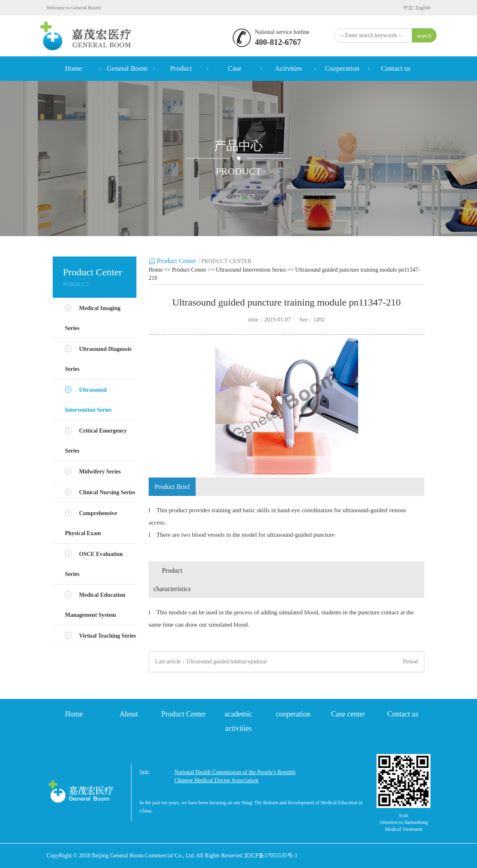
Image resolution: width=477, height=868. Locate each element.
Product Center (189, 270)
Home (74, 68)
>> (167, 270)
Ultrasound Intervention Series (251, 270)
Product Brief (172, 487)
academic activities (238, 721)
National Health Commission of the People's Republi (235, 772)
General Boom (127, 68)
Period (410, 662)
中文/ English (417, 8)
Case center (348, 714)
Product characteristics (172, 580)
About (129, 714)
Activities (288, 68)
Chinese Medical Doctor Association (216, 780)
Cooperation (342, 68)
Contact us (396, 68)
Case (235, 68)
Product (181, 68)
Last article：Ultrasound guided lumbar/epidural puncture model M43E (211, 662)
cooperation (293, 714)
